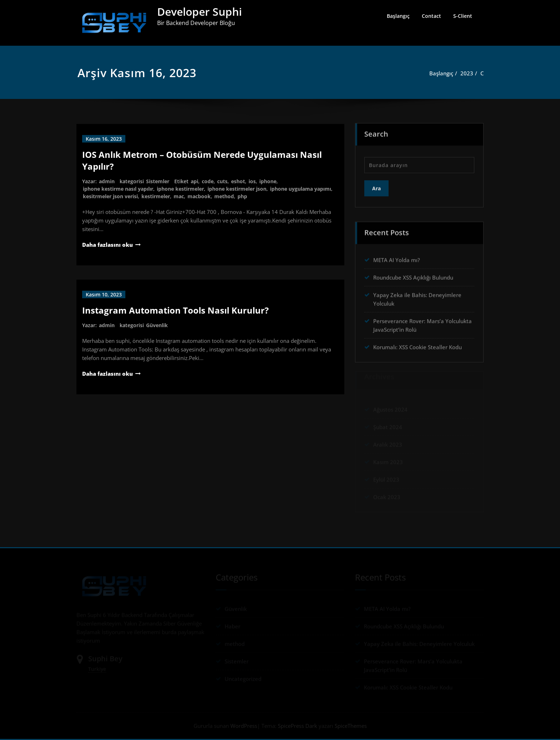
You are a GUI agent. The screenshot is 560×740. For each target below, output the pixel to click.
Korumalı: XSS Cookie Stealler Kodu (417, 345)
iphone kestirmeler (180, 189)
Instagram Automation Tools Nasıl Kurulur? (175, 310)
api (194, 181)
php (242, 196)
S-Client (463, 16)
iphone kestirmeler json (237, 189)
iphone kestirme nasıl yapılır (118, 189)
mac (179, 196)
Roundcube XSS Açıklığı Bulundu (413, 276)
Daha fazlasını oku (107, 245)
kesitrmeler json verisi (110, 196)
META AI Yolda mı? (397, 258)
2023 (470, 73)
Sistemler (158, 181)
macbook (199, 196)
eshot (238, 181)
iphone (268, 181)
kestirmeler (156, 196)
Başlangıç (398, 16)
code (208, 181)
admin (107, 181)
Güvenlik (157, 325)
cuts (222, 181)
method (224, 196)
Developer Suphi (199, 12)
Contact (431, 16)
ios (252, 181)
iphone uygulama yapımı (301, 189)
